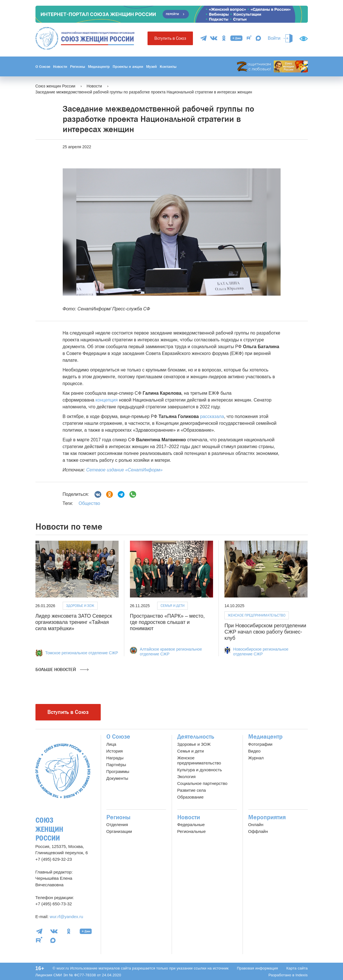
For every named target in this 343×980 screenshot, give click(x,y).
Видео (254, 751)
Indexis (301, 975)
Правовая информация (257, 968)
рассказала (212, 416)
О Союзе (43, 66)
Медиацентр (99, 66)
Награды (115, 758)
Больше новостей (62, 670)
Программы (118, 771)
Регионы (78, 66)
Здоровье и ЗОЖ (80, 606)
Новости (60, 66)
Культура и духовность (200, 770)
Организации (119, 831)
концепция (107, 400)
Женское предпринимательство (257, 615)
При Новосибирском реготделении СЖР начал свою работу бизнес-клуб (265, 632)
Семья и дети (172, 606)
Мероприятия (267, 817)
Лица (111, 744)
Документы (117, 778)
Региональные (192, 831)
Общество (89, 503)
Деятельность (196, 737)
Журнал (256, 758)
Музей (151, 66)
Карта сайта (297, 968)
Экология (187, 777)
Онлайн (256, 825)
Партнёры (116, 765)
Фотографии (260, 744)
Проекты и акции (128, 66)
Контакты (168, 66)
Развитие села (192, 790)
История (115, 751)
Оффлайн (258, 831)
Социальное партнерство (202, 783)
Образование (191, 797)
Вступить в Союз (170, 38)
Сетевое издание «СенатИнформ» (124, 470)
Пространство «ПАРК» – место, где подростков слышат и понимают (167, 622)
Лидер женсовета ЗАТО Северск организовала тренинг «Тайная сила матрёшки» (74, 622)
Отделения (117, 825)
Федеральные (191, 825)
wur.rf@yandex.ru (66, 917)
